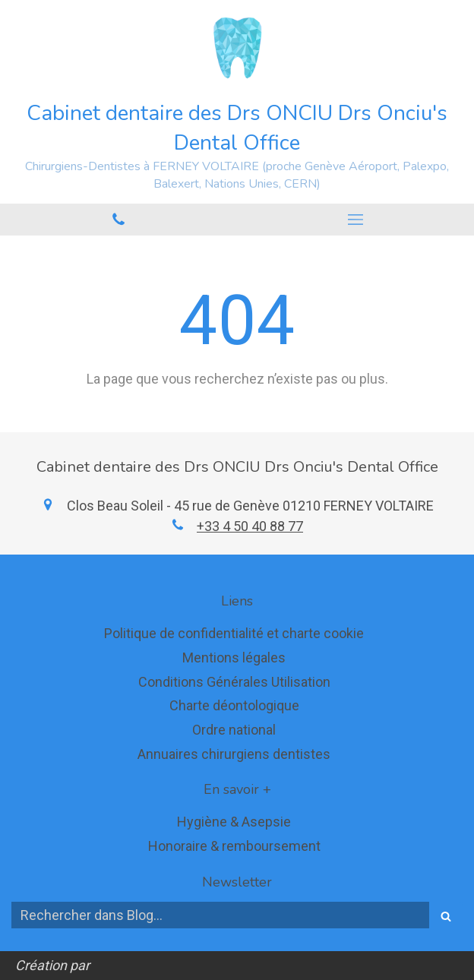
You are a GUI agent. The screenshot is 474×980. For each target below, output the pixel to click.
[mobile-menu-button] (355, 220)
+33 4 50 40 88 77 (250, 526)
